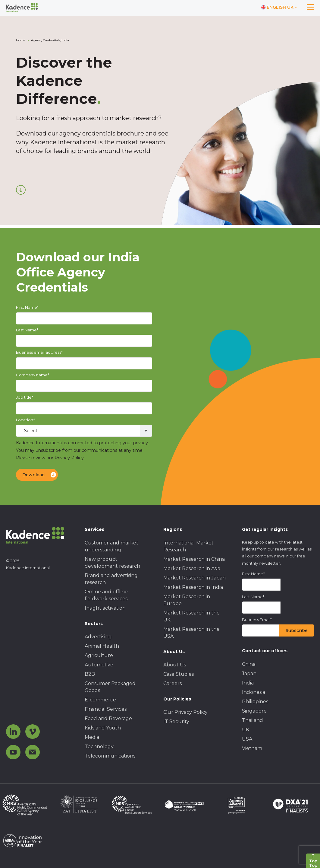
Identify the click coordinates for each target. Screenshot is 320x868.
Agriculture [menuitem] (99, 655)
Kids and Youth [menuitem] (103, 728)
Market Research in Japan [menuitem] (195, 578)
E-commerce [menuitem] (100, 700)
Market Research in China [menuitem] (194, 559)
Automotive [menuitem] (99, 665)
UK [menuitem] (246, 730)
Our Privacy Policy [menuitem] (185, 712)
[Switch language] (279, 8)
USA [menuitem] (247, 739)
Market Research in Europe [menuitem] (187, 600)
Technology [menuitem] (99, 747)
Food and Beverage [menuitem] (108, 718)
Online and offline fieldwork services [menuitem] (106, 595)
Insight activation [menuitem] (105, 608)
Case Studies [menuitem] (179, 674)
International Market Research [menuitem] (188, 546)
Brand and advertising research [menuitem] (111, 579)
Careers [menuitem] (173, 683)
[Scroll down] (21, 190)
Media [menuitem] (92, 737)
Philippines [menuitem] (255, 702)
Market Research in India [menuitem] (193, 587)
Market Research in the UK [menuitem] (191, 616)
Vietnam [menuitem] (252, 748)
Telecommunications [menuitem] (110, 756)
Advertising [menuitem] (98, 637)
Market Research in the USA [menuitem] (191, 633)
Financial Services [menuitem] (106, 709)
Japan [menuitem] (249, 673)
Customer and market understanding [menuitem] (111, 546)
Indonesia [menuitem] (254, 692)
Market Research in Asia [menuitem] (192, 568)
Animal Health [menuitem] (102, 646)
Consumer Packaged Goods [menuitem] (110, 687)
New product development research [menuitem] (112, 563)
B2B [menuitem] (90, 674)
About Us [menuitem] (175, 665)
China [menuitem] (249, 664)
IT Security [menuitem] (176, 721)
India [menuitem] (248, 683)
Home (21, 40)
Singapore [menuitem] (254, 711)
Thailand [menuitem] (253, 720)
